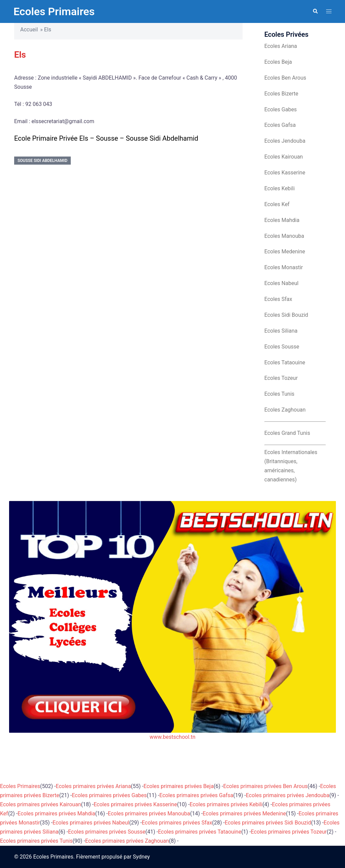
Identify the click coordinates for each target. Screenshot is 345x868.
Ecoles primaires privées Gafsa (196, 795)
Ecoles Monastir (284, 267)
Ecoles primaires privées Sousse (107, 832)
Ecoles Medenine (285, 251)
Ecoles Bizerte (281, 94)
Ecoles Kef (277, 204)
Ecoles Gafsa (280, 125)
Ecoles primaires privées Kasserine (135, 804)
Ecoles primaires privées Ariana (93, 786)
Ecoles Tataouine (285, 362)
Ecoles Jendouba (285, 141)
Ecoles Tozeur (281, 378)
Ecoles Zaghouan (285, 410)
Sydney (141, 857)
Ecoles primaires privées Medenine (244, 814)
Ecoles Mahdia (282, 220)
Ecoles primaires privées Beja (179, 786)
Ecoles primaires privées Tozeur (289, 832)
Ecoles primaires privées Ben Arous (265, 786)
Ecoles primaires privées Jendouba (288, 795)
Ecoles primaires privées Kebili (226, 804)
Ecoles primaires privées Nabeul (91, 823)
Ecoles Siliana (281, 331)
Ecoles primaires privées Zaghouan (127, 841)
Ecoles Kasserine (285, 173)
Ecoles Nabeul (281, 283)
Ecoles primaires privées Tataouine (200, 832)
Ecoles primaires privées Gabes (109, 795)
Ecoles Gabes (281, 109)
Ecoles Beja (278, 62)
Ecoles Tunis (279, 394)
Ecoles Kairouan (284, 157)
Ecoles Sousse (282, 347)
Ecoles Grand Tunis (287, 433)
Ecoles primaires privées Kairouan (40, 804)
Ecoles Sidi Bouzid (286, 315)
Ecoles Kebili (280, 188)
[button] (315, 11)
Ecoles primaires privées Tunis (36, 841)
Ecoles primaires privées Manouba (149, 814)
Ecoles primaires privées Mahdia (56, 814)
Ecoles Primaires (54, 11)
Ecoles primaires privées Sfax (177, 823)
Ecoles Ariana (281, 46)
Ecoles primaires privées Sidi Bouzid (268, 823)
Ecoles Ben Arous (285, 78)
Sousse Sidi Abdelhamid (42, 161)
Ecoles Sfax (278, 299)
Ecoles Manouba (284, 236)
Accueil (29, 30)
